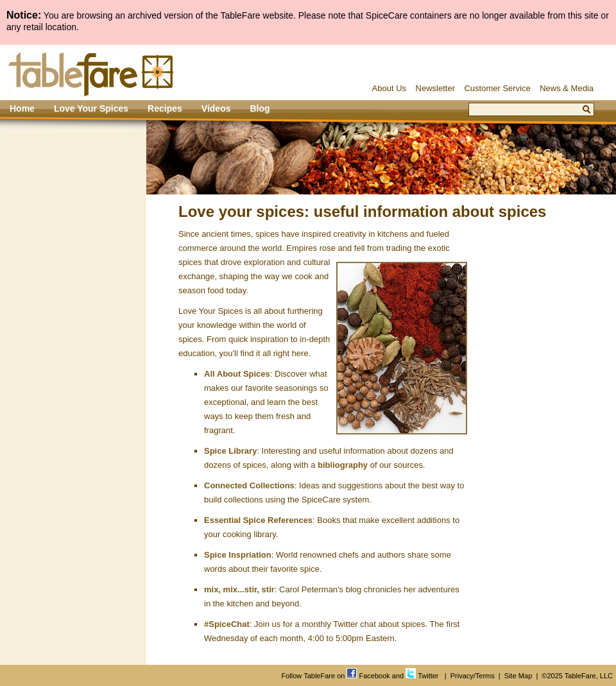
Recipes (165, 108)
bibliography (343, 465)
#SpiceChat (227, 624)
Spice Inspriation (238, 555)
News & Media (567, 88)
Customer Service (497, 88)
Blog (260, 108)
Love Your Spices (91, 108)
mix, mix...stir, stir (239, 589)
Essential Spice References (258, 520)
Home (22, 108)
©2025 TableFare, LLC (577, 676)
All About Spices (237, 374)
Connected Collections (249, 485)
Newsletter (435, 88)
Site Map (518, 676)
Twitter (422, 676)
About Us (389, 88)
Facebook (368, 676)
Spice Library (230, 451)
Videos (216, 108)
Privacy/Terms (473, 676)
